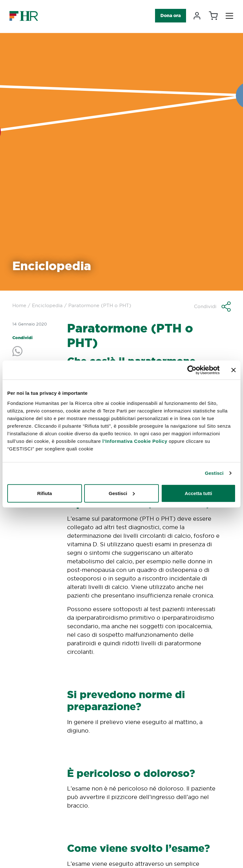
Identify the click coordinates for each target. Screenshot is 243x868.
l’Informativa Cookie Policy (135, 441)
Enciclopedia (47, 305)
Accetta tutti (199, 493)
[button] (212, 307)
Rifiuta (44, 493)
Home (19, 305)
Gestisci (214, 473)
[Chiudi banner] (234, 370)
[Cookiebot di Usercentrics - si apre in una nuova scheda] (192, 370)
